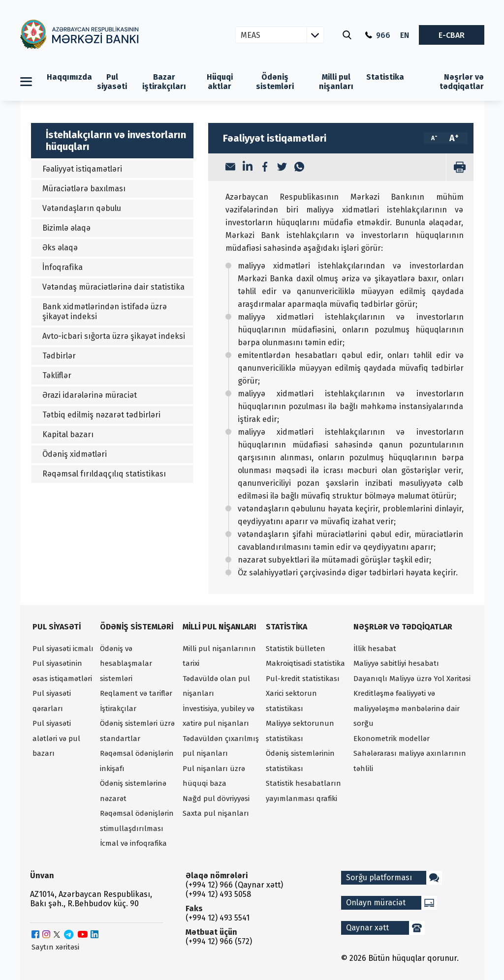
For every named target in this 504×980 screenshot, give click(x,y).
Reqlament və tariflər (136, 693)
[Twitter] (282, 168)
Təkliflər (57, 375)
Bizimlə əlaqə (66, 228)
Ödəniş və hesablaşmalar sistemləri (126, 664)
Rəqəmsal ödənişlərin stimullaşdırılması (137, 821)
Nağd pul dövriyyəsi (216, 799)
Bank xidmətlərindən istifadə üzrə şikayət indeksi (105, 312)
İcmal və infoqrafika (133, 843)
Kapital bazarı (68, 434)
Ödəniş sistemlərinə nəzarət (133, 791)
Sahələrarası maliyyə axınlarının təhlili (410, 761)
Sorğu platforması (394, 878)
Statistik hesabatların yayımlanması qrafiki (303, 791)
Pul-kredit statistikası (303, 679)
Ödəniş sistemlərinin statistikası (300, 761)
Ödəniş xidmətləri (75, 454)
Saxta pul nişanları (216, 813)
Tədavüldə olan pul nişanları (216, 686)
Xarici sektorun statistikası (291, 701)
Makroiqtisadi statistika (305, 663)
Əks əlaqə (60, 248)
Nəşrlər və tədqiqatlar (462, 82)
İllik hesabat (375, 649)
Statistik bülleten (296, 649)
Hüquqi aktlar (220, 82)
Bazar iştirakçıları (164, 82)
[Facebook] (265, 168)
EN (405, 35)
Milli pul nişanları (336, 82)
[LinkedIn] (248, 167)
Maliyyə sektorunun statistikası (300, 731)
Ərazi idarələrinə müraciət (90, 395)
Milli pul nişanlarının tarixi (219, 656)
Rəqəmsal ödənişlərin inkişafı (137, 761)
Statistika (385, 77)
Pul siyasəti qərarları (52, 701)
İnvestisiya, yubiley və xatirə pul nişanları (219, 716)
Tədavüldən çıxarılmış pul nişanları (221, 746)
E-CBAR (452, 35)
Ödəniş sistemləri (275, 82)
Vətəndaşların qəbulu (82, 208)
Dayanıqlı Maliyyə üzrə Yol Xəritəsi (412, 679)
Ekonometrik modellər (392, 739)
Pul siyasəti (112, 82)
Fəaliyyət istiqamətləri (82, 169)
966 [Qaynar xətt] (378, 35)
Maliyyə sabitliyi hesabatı (396, 663)
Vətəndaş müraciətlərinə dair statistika (113, 287)
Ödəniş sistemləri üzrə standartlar (137, 731)
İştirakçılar (118, 709)
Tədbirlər (59, 356)
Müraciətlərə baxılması (84, 189)
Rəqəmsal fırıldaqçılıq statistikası (104, 474)
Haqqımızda (69, 77)
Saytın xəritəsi (55, 947)
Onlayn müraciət (392, 903)
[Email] (230, 168)
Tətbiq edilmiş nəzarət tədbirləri (101, 415)
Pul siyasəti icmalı (63, 649)
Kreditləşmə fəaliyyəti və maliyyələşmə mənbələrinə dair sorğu (407, 708)
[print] (460, 167)
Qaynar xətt (385, 928)
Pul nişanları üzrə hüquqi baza (214, 776)
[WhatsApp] (299, 168)
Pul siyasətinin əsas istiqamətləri (62, 671)
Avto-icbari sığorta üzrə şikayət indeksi (114, 336)
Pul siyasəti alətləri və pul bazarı (56, 738)
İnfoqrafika (63, 267)
